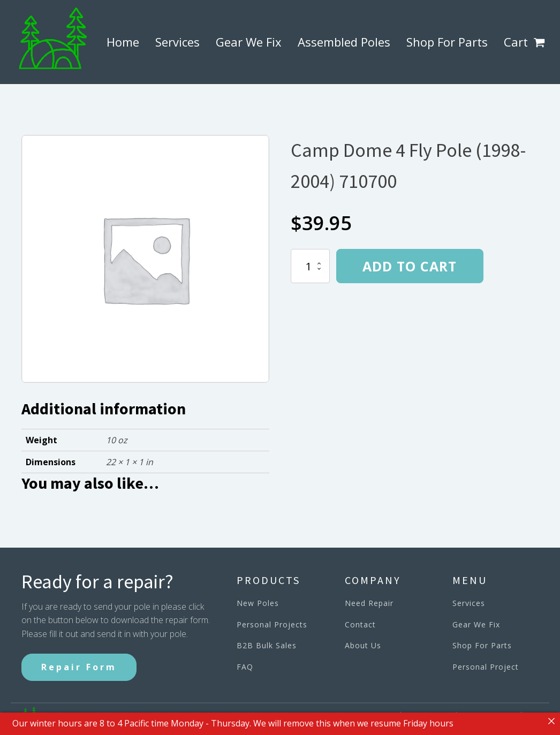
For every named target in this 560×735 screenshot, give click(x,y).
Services (177, 42)
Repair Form (79, 667)
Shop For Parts (447, 42)
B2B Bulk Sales (267, 645)
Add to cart (410, 266)
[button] (541, 42)
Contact (360, 624)
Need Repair (369, 603)
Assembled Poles (344, 42)
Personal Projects (272, 624)
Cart (516, 42)
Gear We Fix (249, 42)
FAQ (245, 667)
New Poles (258, 603)
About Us (363, 645)
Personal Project (486, 667)
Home (123, 42)
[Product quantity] (310, 266)
